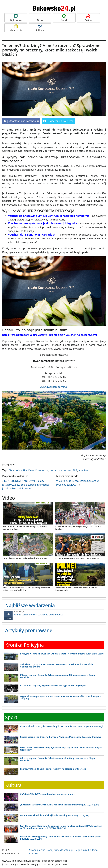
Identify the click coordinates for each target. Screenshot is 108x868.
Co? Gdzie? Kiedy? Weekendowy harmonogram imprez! (48, 794)
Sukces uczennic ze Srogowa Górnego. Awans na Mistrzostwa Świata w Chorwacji (61, 737)
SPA (75, 470)
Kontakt (34, 854)
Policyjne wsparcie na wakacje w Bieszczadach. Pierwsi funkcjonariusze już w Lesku (62, 654)
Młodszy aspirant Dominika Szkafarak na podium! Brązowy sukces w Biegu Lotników (57, 676)
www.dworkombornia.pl (54, 387)
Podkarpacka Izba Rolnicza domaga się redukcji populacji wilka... (25, 528)
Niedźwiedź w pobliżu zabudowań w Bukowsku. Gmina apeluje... (77, 589)
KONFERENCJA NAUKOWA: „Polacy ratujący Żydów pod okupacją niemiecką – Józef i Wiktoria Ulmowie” (27, 485)
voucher (83, 470)
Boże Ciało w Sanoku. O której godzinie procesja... (26, 558)
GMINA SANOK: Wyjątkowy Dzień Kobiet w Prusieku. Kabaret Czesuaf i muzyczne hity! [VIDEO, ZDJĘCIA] (61, 838)
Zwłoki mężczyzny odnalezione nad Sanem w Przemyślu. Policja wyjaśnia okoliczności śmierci (57, 665)
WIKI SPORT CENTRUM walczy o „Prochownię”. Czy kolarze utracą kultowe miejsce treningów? (61, 749)
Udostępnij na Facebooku (21, 121)
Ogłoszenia (16, 18)
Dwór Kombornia (38, 470)
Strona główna (37, 850)
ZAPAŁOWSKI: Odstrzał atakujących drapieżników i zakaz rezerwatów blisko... (26, 589)
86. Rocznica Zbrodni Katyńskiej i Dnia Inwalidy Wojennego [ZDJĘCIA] (55, 815)
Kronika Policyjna (24, 645)
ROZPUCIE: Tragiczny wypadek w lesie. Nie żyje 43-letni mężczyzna (53, 686)
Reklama (40, 28)
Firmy (40, 18)
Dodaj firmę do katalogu (60, 850)
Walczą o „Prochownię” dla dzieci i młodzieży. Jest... (78, 558)
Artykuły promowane (29, 630)
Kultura (13, 785)
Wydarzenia (16, 28)
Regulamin (81, 850)
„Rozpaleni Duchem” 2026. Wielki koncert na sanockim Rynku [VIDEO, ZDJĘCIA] (60, 805)
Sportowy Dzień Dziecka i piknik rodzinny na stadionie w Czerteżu (53, 769)
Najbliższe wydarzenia (30, 605)
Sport (64, 18)
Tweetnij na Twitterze (58, 121)
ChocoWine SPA (18, 470)
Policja (88, 18)
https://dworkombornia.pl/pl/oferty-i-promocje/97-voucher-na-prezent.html (50, 335)
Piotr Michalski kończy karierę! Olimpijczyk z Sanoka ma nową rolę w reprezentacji (61, 726)
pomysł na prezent (61, 470)
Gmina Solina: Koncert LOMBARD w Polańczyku (54, 613)
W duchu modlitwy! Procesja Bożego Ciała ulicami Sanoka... (78, 528)
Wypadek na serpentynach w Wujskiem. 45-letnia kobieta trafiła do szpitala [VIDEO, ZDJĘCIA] (62, 697)
